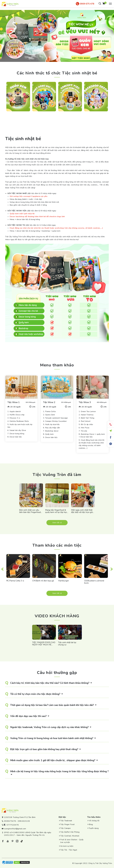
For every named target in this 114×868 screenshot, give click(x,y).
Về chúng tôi (94, 821)
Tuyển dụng (94, 828)
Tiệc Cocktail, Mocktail (70, 836)
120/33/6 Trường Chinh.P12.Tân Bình (20, 817)
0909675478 (10, 821)
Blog (91, 824)
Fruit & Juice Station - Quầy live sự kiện (72, 841)
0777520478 (13, 825)
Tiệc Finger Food (67, 824)
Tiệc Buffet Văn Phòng (70, 832)
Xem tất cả (57, 523)
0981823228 (24, 821)
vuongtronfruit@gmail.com (15, 829)
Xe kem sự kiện (67, 846)
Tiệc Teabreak (66, 821)
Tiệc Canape (65, 828)
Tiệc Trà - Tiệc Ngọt (69, 850)
